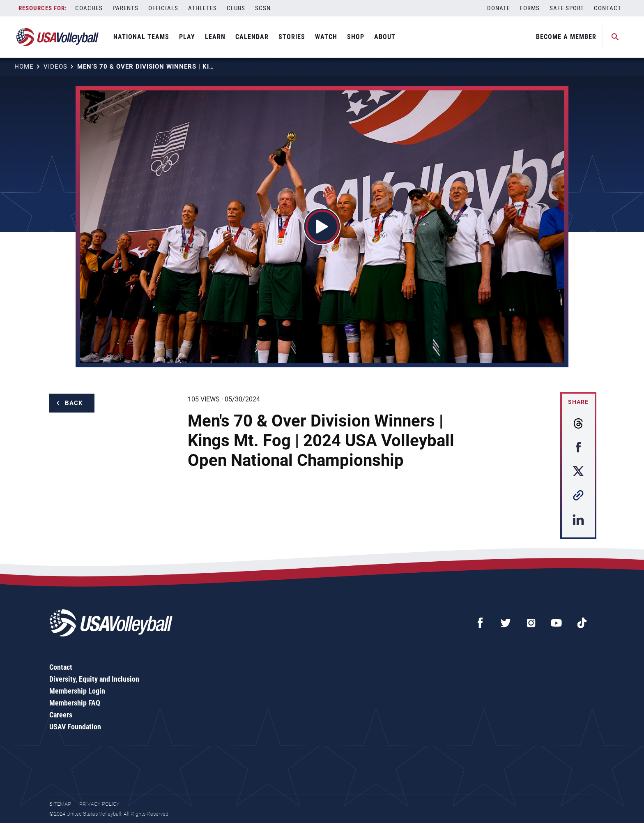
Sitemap (60, 804)
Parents (125, 8)
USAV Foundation (75, 727)
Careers (61, 715)
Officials (163, 8)
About (385, 37)
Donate (499, 8)
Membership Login (77, 691)
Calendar (252, 37)
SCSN (263, 8)
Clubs (236, 8)
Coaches (89, 8)
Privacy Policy (99, 804)
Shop (356, 37)
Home (24, 67)
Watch (326, 37)
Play (187, 37)
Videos (55, 67)
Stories (292, 37)
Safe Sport (567, 8)
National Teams (141, 37)
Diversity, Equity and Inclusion (94, 679)
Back (74, 403)
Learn (215, 37)
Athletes (202, 8)
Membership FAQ (75, 703)
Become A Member (566, 37)
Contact (608, 8)
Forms (530, 8)
